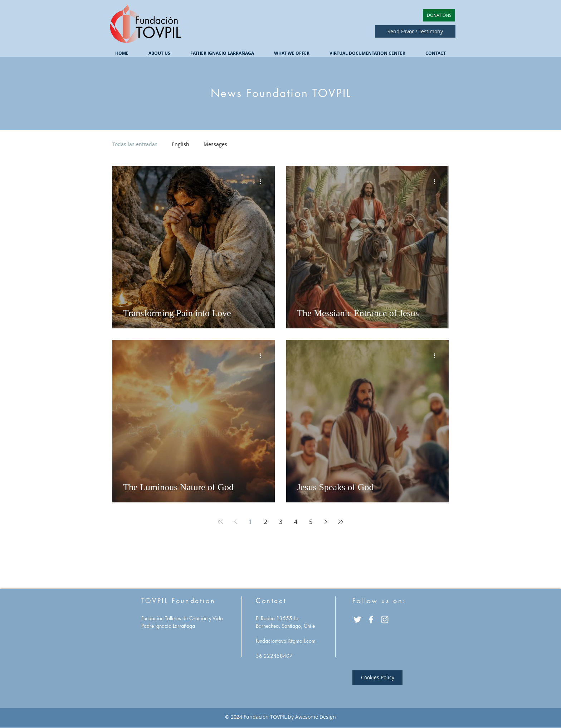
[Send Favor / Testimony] (415, 31)
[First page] (220, 522)
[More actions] (263, 182)
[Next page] (326, 522)
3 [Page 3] (281, 522)
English (181, 144)
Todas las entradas (135, 144)
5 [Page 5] (311, 522)
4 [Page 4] (296, 522)
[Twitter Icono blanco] (357, 619)
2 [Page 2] (266, 522)
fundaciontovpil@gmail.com (286, 641)
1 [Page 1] (251, 522)
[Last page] (341, 522)
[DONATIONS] (439, 15)
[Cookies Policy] (377, 678)
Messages (215, 144)
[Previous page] (235, 522)
